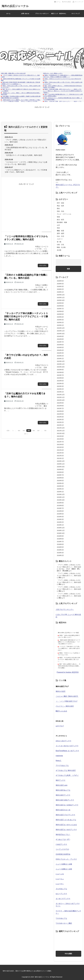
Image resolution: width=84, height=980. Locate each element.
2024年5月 (60, 347)
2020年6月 (60, 478)
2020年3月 (60, 486)
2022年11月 (61, 397)
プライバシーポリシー (42, 14)
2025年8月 (60, 306)
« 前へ (8, 431)
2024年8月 (60, 339)
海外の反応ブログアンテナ (65, 815)
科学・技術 (60, 203)
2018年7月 (60, 542)
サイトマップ (78, 2)
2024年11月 (61, 331)
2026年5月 (60, 281)
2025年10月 (61, 300)
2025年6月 (60, 311)
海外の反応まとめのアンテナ (66, 830)
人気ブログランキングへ (65, 609)
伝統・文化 (60, 245)
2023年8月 (60, 372)
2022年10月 (61, 400)
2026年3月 (60, 286)
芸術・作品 (60, 211)
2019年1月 (60, 525)
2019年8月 (60, 506)
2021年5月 (60, 447)
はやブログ (60, 726)
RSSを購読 (67, 2)
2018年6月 (60, 544)
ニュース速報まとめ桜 (64, 869)
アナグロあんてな (62, 766)
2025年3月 (60, 320)
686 (34, 431)
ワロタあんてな (61, 918)
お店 (58, 225)
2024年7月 (60, 342)
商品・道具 (60, 206)
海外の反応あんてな (63, 790)
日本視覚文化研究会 (63, 854)
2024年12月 (61, 328)
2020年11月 (61, 464)
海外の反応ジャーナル (15, 6)
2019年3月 (60, 519)
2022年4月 (60, 417)
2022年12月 (61, 395)
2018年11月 (61, 530)
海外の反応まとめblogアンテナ (67, 805)
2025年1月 (60, 325)
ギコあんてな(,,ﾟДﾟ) (63, 839)
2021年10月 (61, 433)
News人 (59, 761)
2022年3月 (60, 420)
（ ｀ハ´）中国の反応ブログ (67, 701)
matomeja (59, 756)
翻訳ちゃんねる (61, 711)
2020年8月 (60, 472)
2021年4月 (60, 450)
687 (38, 431)
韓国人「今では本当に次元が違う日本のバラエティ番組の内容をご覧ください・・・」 (69, 659)
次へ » (26, 434)
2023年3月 (60, 386)
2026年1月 (60, 292)
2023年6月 (60, 378)
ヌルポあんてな (61, 889)
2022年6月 (60, 411)
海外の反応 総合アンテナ (65, 800)
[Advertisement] (42, 33)
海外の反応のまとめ (63, 810)
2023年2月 (60, 389)
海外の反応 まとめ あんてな (66, 820)
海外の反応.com (62, 785)
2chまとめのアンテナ (64, 741)
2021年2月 (60, 456)
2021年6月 (60, 445)
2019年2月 (60, 522)
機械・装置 (60, 231)
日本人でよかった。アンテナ (66, 859)
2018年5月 (60, 547)
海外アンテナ (61, 780)
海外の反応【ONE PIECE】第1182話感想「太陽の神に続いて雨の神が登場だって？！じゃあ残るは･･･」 (20, 83)
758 (45, 431)
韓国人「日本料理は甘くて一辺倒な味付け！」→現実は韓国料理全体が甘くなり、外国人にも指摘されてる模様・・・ (63, 76)
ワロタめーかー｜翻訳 (64, 923)
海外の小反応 (61, 691)
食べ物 (59, 242)
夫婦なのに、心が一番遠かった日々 (53, 73)
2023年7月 (60, 375)
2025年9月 (60, 303)
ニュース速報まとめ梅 (64, 864)
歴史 (58, 208)
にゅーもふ (60, 879)
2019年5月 (60, 514)
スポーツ (60, 239)
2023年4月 (60, 383)
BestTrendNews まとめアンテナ (67, 751)
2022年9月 (60, 403)
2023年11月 (61, 364)
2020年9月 (60, 469)
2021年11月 (61, 431)
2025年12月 (61, 295)
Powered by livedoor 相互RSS (68, 672)
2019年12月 (61, 494)
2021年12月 (61, 428)
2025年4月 (60, 317)
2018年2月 (60, 555)
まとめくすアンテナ (63, 899)
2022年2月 (60, 422)
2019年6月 (60, 511)
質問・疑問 (60, 233)
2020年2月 (60, 489)
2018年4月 (60, 550)
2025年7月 (60, 309)
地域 (58, 217)
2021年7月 (60, 442)
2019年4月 (60, 517)
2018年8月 (60, 539)
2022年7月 (60, 408)
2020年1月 (60, 492)
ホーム (57, 2)
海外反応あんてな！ (63, 835)
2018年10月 (61, 533)
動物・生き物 (61, 247)
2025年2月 (60, 322)
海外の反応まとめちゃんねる (66, 825)
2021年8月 (60, 439)
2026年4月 (60, 284)
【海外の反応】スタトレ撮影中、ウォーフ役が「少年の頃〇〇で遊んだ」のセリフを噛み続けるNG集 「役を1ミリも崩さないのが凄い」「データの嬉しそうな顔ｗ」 (21, 101)
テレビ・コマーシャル (64, 214)
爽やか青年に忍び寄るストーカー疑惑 (68, 633)
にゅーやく (60, 884)
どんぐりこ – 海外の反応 (65, 706)
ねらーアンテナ (61, 894)
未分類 (59, 250)
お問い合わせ (25, 14)
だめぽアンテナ (61, 844)
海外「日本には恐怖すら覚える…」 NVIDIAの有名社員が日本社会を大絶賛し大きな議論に (69, 666)
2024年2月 (60, 356)
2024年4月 (60, 350)
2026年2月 (60, 289)
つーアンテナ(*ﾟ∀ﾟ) (62, 849)
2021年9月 (60, 436)
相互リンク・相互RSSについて (59, 15)
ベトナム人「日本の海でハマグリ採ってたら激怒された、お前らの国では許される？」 (69, 648)
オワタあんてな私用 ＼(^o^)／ (67, 775)
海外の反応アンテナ (63, 795)
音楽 (58, 228)
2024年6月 (60, 345)
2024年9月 (60, 336)
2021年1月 (60, 458)
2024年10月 (61, 334)
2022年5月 (60, 414)
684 (24, 431)
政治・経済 (60, 220)
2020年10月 (61, 467)
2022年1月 (60, 425)
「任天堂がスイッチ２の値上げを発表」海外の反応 (23, 155)
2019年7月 (60, 508)
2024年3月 (60, 353)
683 (19, 431)
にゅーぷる (60, 874)
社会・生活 (60, 236)
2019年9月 (60, 503)
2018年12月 (61, 528)
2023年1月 (60, 392)
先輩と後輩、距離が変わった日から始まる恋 (13, 73)
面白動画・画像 (62, 222)
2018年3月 (60, 553)
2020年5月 (60, 481)
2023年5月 (60, 381)
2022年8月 (60, 406)
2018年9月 (60, 536)
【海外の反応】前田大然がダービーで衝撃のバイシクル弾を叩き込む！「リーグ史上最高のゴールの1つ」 (69, 642)
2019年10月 (61, 500)
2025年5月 (60, 314)
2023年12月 (61, 361)
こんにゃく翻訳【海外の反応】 (67, 696)
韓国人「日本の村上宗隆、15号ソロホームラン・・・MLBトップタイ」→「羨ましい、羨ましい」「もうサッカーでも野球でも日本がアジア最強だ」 (63, 91)
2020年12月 (61, 461)
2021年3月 (60, 453)
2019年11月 (61, 497)
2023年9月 (60, 370)
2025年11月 (61, 298)
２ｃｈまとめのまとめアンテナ (67, 746)
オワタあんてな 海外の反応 (66, 770)
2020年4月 (60, 483)
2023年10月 (61, 367)
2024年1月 (60, 359)
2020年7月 (60, 475)
